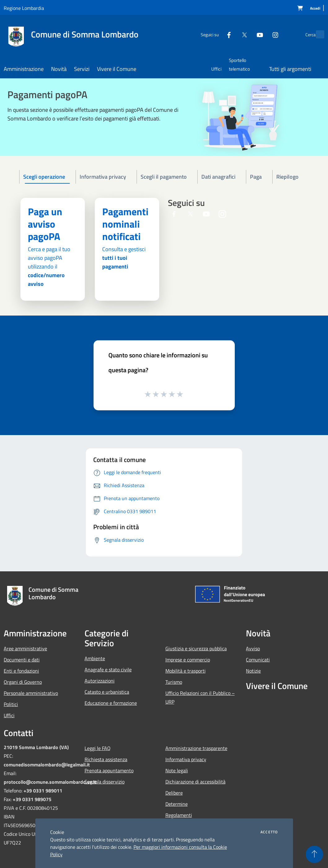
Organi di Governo (23, 682)
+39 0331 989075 (32, 799)
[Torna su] (314, 854)
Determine (177, 804)
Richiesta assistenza (106, 759)
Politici (11, 704)
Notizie (253, 671)
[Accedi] (315, 9)
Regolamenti (179, 815)
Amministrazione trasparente (196, 748)
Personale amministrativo (31, 693)
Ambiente (95, 658)
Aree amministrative (25, 648)
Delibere (174, 793)
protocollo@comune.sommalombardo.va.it (50, 782)
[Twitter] (231, 34)
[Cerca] (317, 34)
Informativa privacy (186, 759)
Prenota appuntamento (109, 770)
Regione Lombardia (24, 8)
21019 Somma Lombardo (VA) (36, 747)
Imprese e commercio (188, 660)
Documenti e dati (22, 660)
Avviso (253, 648)
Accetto (269, 832)
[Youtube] (246, 34)
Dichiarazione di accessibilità (195, 782)
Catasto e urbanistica (107, 692)
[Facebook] (215, 34)
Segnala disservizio (105, 782)
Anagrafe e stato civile (108, 670)
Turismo (174, 682)
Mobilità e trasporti (186, 671)
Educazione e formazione (111, 703)
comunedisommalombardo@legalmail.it (47, 765)
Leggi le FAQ (98, 748)
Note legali (177, 770)
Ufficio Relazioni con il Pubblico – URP (200, 697)
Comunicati (258, 660)
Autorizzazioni (100, 681)
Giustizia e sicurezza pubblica (196, 648)
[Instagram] (262, 34)
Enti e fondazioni (21, 671)
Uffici (9, 715)
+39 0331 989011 (43, 791)
